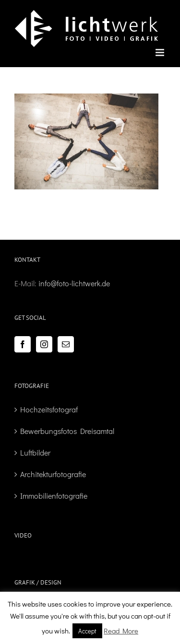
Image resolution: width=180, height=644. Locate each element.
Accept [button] (87, 631)
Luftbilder (35, 452)
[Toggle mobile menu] (161, 53)
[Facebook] (23, 344)
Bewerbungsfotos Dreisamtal (67, 431)
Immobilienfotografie (54, 496)
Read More (121, 631)
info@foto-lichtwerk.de (74, 283)
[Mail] (66, 344)
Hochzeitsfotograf (49, 409)
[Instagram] (44, 344)
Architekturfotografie (53, 474)
